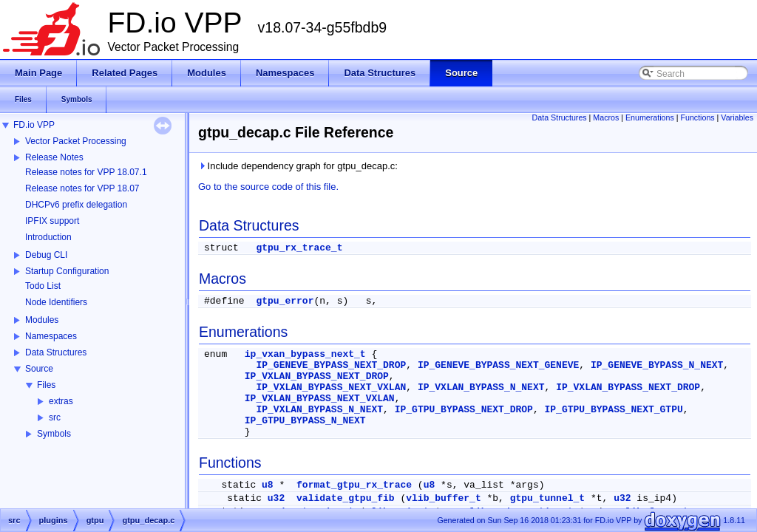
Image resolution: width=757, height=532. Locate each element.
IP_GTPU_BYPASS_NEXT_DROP (464, 410)
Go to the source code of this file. (268, 187)
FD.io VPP (34, 125)
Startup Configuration (67, 271)
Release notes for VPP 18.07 (82, 188)
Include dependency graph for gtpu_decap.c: (298, 166)
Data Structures (56, 352)
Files (46, 385)
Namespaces (51, 336)
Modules (42, 320)
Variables (737, 117)
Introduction (48, 237)
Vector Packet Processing (76, 141)
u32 (276, 498)
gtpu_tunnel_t (547, 498)
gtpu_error (285, 301)
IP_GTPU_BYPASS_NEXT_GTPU (614, 410)
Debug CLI (46, 255)
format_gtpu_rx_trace (354, 485)
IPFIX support (52, 221)
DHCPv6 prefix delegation (76, 205)
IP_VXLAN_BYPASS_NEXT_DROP (317, 376)
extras (61, 401)
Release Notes (54, 157)
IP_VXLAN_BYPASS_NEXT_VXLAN (331, 388)
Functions (697, 117)
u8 (268, 485)
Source (39, 369)
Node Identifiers (56, 302)
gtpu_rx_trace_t (299, 248)
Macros (606, 117)
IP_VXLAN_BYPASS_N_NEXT (481, 388)
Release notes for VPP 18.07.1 (86, 172)
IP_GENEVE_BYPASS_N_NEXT (657, 365)
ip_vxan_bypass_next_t (305, 354)
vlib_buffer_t (443, 498)
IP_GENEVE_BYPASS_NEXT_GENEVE (498, 365)
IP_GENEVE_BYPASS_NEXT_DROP (331, 365)
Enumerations (650, 117)
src (55, 417)
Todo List (43, 286)
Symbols (54, 434)
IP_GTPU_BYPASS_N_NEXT (305, 421)
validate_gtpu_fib (346, 498)
